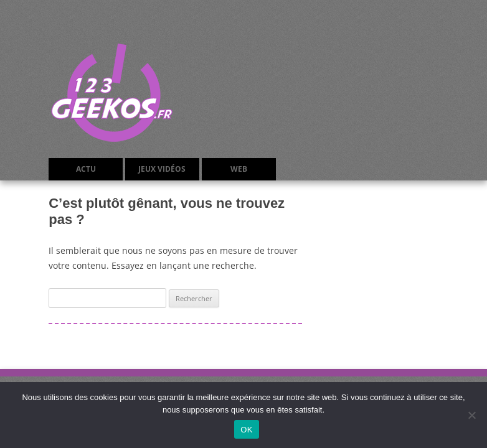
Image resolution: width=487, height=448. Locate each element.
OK (246, 430)
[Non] (471, 415)
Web (239, 169)
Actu (86, 169)
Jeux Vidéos (162, 169)
